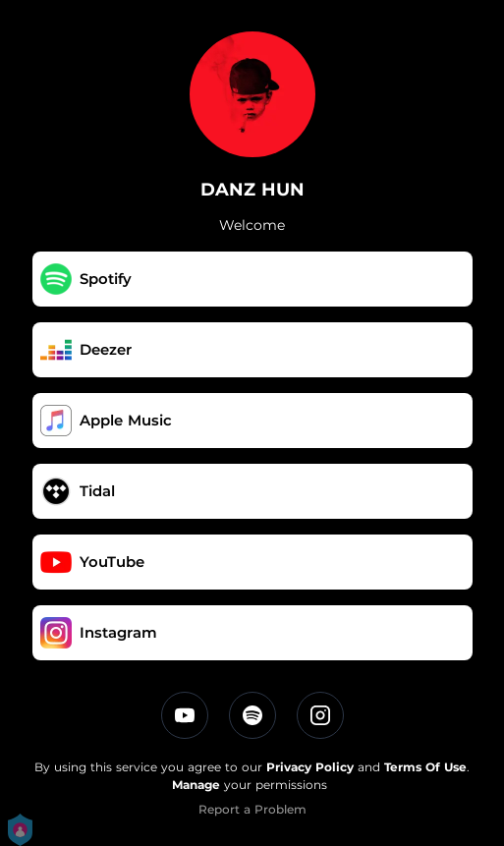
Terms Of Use (425, 767)
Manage (196, 785)
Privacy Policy (310, 767)
